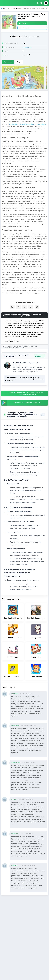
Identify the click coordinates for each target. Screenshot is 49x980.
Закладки (24, 28)
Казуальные (27, 47)
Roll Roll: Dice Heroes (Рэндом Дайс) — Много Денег (28, 124)
